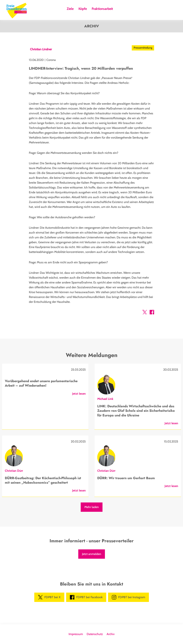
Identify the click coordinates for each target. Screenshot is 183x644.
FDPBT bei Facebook (86, 597)
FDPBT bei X (49, 597)
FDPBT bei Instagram (128, 597)
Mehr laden (92, 507)
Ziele (70, 9)
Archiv (111, 634)
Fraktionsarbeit (102, 9)
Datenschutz (95, 634)
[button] (145, 313)
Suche (119, 10)
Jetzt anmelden (92, 554)
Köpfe (83, 9)
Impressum (76, 634)
